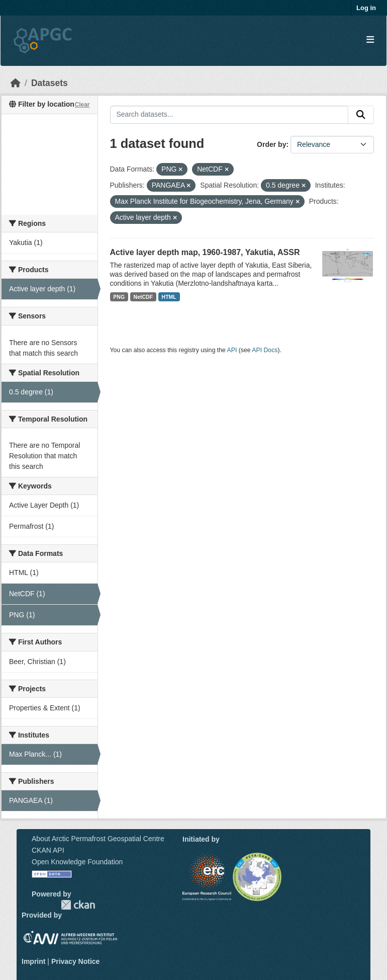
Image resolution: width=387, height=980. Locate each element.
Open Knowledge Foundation (77, 862)
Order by (271, 144)
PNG (119, 297)
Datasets (50, 83)
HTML (169, 297)
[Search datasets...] (229, 115)
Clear (82, 105)
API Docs (265, 350)
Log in (366, 8)
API (232, 350)
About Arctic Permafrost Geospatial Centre (98, 839)
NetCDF (143, 297)
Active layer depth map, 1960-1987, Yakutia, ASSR (205, 252)
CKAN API (48, 850)
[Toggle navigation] (370, 40)
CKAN (78, 905)
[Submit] (361, 115)
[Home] (16, 83)
